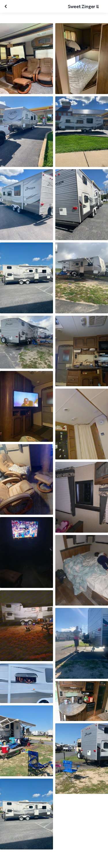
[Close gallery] (6, 6)
